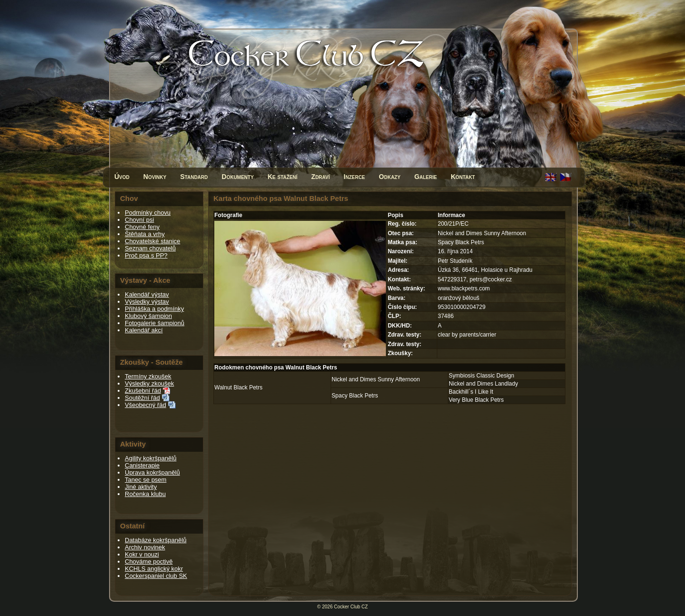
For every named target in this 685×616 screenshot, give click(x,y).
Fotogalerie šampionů (155, 323)
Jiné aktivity (141, 487)
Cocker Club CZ (351, 607)
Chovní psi (139, 220)
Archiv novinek (145, 547)
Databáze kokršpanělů (156, 540)
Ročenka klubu (145, 494)
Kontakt (463, 177)
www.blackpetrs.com (464, 288)
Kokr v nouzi (142, 554)
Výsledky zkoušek (149, 383)
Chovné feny (142, 227)
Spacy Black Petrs (355, 396)
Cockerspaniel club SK (156, 576)
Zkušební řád (143, 391)
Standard (194, 177)
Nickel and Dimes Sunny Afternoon (376, 379)
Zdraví (320, 177)
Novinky (155, 177)
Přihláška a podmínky (154, 309)
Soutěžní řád (142, 398)
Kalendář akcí (144, 330)
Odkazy (389, 177)
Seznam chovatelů (150, 248)
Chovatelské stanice (152, 241)
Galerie (426, 177)
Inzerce (354, 177)
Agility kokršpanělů (151, 458)
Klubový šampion (148, 316)
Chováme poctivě (149, 561)
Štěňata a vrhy (145, 234)
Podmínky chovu (148, 213)
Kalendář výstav (147, 294)
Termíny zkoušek (148, 376)
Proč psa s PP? (146, 255)
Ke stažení (283, 177)
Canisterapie (142, 465)
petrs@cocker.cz (491, 279)
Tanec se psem (146, 480)
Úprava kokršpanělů (152, 472)
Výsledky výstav (147, 302)
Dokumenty (237, 177)
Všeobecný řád (146, 405)
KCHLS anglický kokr (154, 569)
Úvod (122, 177)
